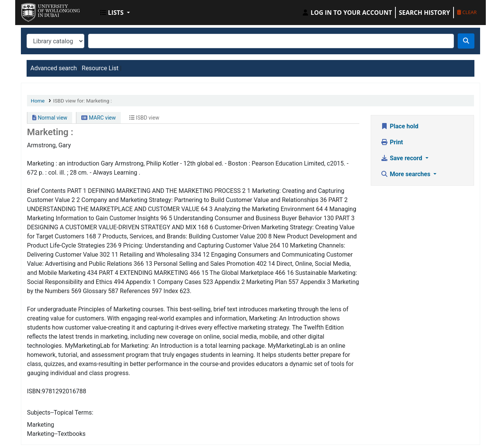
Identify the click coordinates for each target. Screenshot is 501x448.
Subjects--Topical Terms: (60, 413)
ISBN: (34, 391)
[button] (115, 13)
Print (392, 142)
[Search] (466, 41)
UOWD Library (40, 11)
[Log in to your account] (347, 13)
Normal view (50, 118)
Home (38, 101)
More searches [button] (406, 174)
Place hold (399, 126)
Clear (467, 12)
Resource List (100, 68)
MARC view (98, 118)
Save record (402, 158)
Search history (424, 13)
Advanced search (54, 68)
